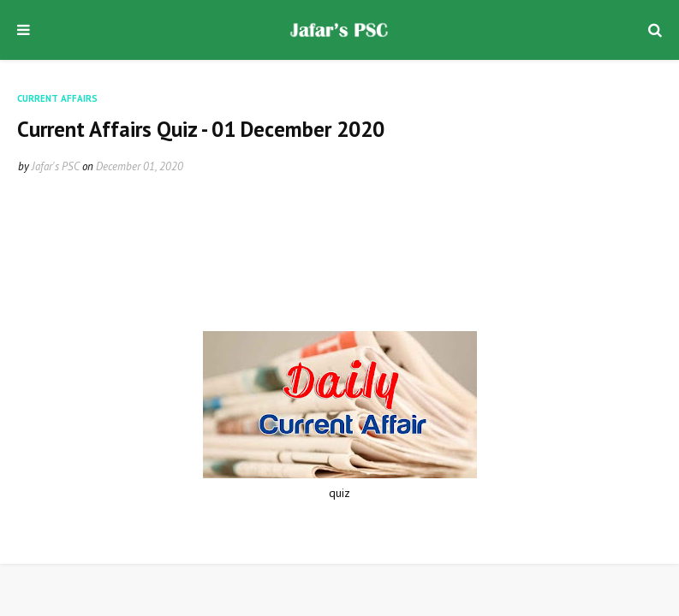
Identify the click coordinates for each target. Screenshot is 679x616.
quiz (339, 493)
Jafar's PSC (56, 166)
